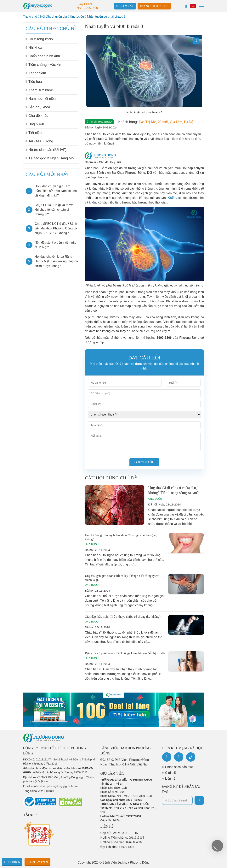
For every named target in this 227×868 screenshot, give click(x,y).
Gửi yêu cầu (145, 462)
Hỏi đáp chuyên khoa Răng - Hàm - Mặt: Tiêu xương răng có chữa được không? (56, 261)
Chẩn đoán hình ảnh (43, 56)
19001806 (12, 862)
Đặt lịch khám (37, 862)
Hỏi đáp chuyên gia (54, 17)
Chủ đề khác (37, 116)
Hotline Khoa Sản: (122, 842)
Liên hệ (170, 779)
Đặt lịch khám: (117, 847)
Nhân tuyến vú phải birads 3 (106, 17)
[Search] (186, 6)
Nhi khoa (34, 48)
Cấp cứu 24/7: (119, 833)
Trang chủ (30, 17)
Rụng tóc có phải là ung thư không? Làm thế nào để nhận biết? (125, 653)
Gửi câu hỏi (125, 6)
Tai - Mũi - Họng (40, 141)
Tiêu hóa (34, 82)
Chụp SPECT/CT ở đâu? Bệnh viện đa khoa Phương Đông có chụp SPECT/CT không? (56, 228)
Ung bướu (77, 17)
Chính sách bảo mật (179, 767)
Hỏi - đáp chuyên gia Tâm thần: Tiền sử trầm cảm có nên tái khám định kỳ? (56, 191)
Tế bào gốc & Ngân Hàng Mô (50, 158)
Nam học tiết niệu (41, 99)
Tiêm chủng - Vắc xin (43, 65)
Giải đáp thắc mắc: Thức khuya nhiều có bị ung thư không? (123, 617)
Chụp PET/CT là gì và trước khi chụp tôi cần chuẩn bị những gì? (54, 210)
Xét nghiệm (36, 73)
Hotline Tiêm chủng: (122, 838)
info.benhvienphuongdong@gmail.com (54, 786)
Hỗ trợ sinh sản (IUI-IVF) (46, 150)
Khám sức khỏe (39, 90)
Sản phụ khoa (38, 107)
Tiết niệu (34, 133)
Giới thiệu (172, 773)
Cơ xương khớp (39, 39)
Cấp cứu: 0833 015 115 (154, 6)
